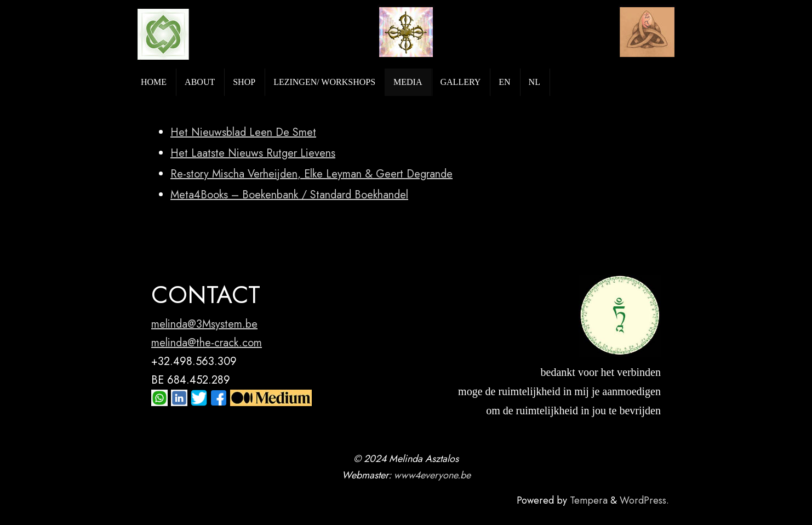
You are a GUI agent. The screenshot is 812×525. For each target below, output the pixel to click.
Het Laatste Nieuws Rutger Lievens (253, 153)
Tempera (589, 500)
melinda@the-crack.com (207, 343)
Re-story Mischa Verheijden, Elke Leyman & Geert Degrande (311, 174)
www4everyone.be (432, 475)
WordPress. (644, 500)
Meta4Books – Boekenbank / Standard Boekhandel (289, 195)
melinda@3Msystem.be (204, 324)
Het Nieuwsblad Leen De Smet (243, 132)
